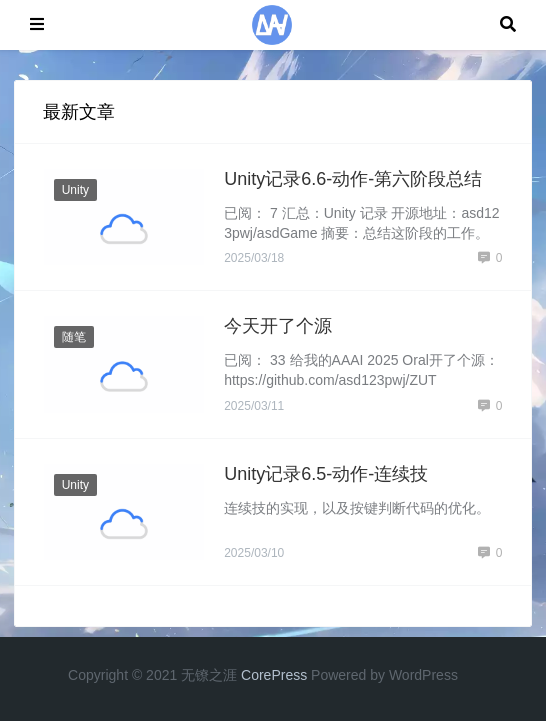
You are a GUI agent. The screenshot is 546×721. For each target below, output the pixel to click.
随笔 (74, 337)
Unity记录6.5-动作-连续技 (326, 474)
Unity (75, 190)
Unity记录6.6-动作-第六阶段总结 (353, 179)
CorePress (274, 675)
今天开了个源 (278, 326)
